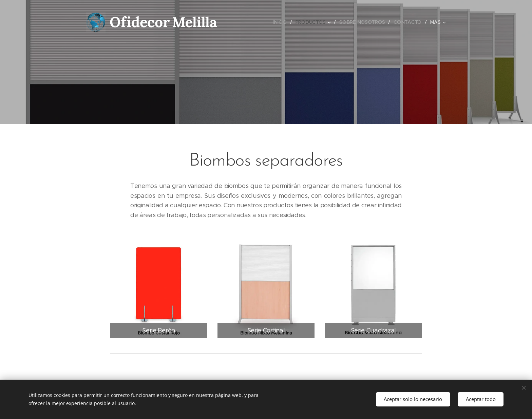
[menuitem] (281, 22)
